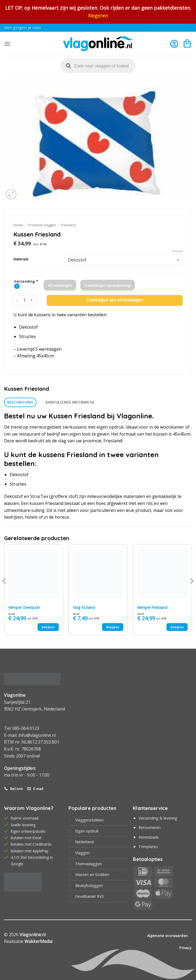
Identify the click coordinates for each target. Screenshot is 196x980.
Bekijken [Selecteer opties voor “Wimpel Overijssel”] (48, 627)
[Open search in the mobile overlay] (98, 66)
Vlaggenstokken (89, 820)
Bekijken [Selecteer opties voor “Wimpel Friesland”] (177, 627)
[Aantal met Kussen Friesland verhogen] (32, 300)
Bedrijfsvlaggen (89, 886)
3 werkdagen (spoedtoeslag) (108, 285)
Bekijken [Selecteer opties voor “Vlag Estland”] (113, 627)
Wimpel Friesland (152, 608)
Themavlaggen (88, 864)
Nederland (84, 842)
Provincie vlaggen (42, 225)
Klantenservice (150, 808)
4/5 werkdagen (60, 285)
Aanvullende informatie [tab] (70, 402)
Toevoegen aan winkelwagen (115, 300)
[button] (7, 44)
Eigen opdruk (87, 831)
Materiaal (21, 259)
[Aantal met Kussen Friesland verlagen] (17, 300)
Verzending (26, 282)
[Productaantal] (24, 300)
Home (18, 225)
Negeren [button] (98, 16)
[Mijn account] (174, 44)
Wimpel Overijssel (24, 608)
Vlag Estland (84, 608)
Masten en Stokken (92, 875)
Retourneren (150, 828)
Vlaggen (82, 853)
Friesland (68, 225)
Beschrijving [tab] (20, 402)
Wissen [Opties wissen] (177, 251)
